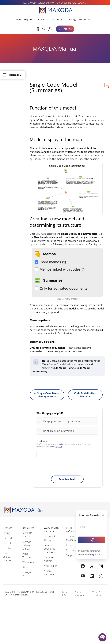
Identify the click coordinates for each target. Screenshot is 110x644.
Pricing (72, 19)
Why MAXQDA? (24, 19)
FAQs (25, 567)
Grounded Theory (49, 538)
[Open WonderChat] (102, 637)
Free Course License (7, 557)
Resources (58, 19)
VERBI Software (71, 530)
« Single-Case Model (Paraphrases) (47, 395)
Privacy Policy (94, 554)
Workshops (28, 562)
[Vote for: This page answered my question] (67, 421)
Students (7, 543)
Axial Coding (50, 566)
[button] (70, 421)
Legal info (65, 594)
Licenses (7, 528)
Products (42, 19)
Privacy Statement (80, 594)
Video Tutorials (27, 556)
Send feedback (67, 479)
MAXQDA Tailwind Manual (27, 545)
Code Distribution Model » (85, 395)
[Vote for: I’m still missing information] (67, 431)
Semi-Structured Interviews (50, 549)
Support (83, 19)
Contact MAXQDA (71, 538)
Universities (9, 538)
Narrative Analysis (49, 559)
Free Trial (8, 548)
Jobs (68, 545)
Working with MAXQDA (51, 530)
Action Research (49, 573)
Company (71, 550)
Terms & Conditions (97, 594)
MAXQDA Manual (27, 535)
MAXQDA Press (27, 574)
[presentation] (67, 467)
